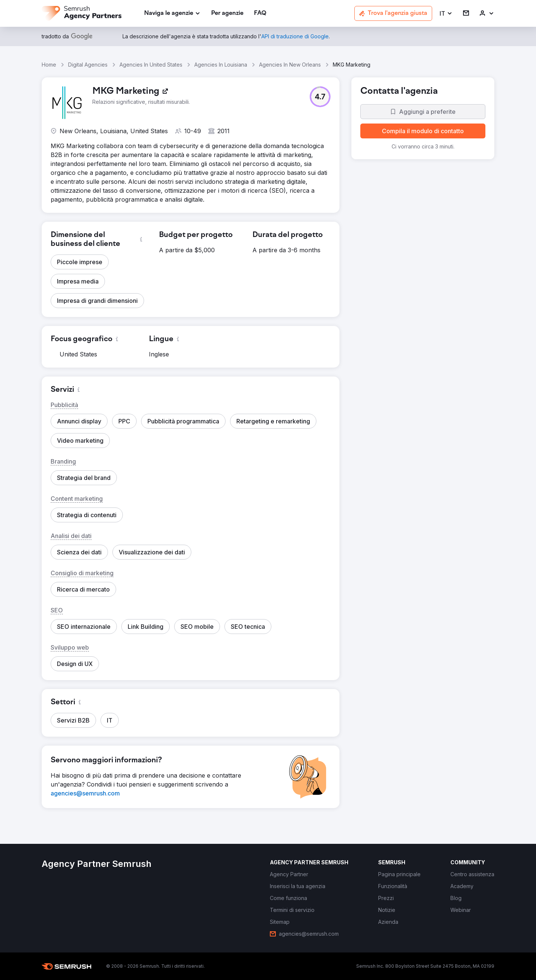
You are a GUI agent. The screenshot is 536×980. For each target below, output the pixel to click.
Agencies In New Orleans (290, 65)
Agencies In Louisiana (221, 65)
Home (49, 65)
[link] (227, 14)
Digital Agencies (88, 65)
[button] (446, 14)
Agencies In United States (151, 65)
